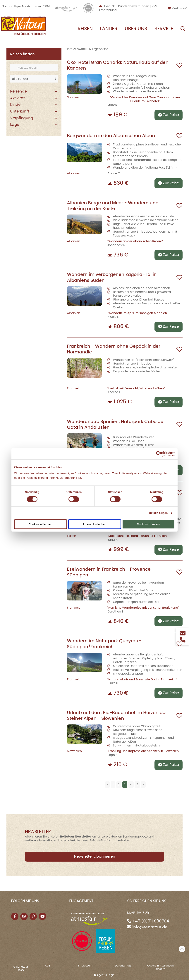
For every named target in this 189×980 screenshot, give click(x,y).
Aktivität (17, 98)
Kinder (16, 105)
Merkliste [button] (178, 8)
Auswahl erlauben (94, 524)
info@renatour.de (150, 927)
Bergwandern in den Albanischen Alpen (111, 136)
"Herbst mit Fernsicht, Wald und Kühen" (136, 388)
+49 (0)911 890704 (151, 921)
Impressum (85, 966)
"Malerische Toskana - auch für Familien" (138, 536)
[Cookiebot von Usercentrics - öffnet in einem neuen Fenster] (159, 454)
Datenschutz (123, 966)
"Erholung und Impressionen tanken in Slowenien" (144, 751)
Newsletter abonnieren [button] (95, 857)
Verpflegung (22, 118)
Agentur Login (104, 975)
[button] (182, 949)
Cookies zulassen (149, 524)
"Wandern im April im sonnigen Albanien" (138, 313)
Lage (15, 125)
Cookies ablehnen (40, 524)
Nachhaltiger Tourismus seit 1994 (26, 6)
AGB (48, 966)
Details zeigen (158, 513)
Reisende (18, 91)
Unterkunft (20, 111)
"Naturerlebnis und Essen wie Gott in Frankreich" (142, 679)
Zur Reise (169, 115)
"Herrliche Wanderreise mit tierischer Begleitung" (143, 608)
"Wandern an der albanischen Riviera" (135, 241)
